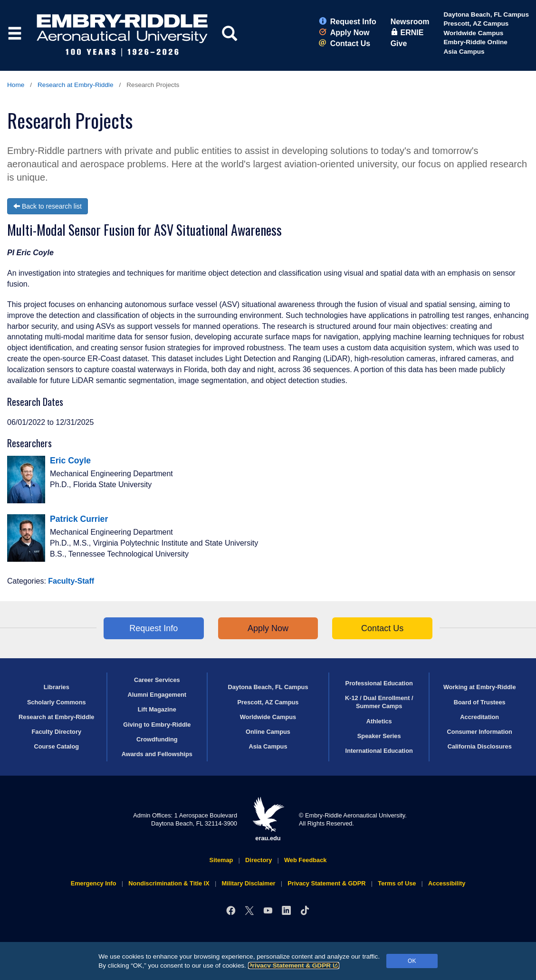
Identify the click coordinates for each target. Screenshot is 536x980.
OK (412, 961)
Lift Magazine (157, 709)
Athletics (379, 721)
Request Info (348, 22)
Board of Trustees (480, 702)
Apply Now (344, 33)
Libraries (57, 687)
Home (16, 85)
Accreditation (479, 717)
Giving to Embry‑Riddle (157, 725)
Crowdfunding (157, 739)
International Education (379, 751)
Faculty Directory (56, 732)
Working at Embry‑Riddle (480, 687)
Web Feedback (305, 860)
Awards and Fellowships (157, 754)
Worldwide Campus (473, 33)
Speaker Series (379, 736)
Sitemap (221, 860)
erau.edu (268, 819)
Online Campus (268, 732)
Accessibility (447, 883)
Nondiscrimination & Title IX (169, 883)
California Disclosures (480, 746)
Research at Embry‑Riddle (75, 85)
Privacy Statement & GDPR (294, 966)
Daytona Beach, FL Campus (486, 14)
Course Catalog (56, 746)
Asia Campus (464, 52)
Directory (258, 860)
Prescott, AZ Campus (476, 24)
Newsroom (410, 22)
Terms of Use (397, 883)
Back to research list (48, 206)
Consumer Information (480, 732)
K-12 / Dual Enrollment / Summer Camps (379, 702)
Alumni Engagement (157, 695)
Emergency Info (94, 883)
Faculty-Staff (71, 581)
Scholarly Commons (57, 702)
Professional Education (379, 683)
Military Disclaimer (248, 883)
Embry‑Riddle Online (475, 42)
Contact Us (345, 43)
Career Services (157, 680)
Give (399, 43)
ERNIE (407, 33)
